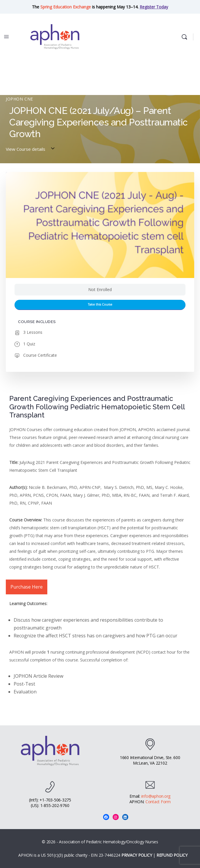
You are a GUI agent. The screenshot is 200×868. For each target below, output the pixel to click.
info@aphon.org (156, 796)
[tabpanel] (100, 549)
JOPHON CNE (19, 99)
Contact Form (158, 802)
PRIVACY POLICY (137, 855)
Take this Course (100, 304)
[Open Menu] (6, 36)
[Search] (186, 37)
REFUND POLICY (172, 855)
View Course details (31, 149)
